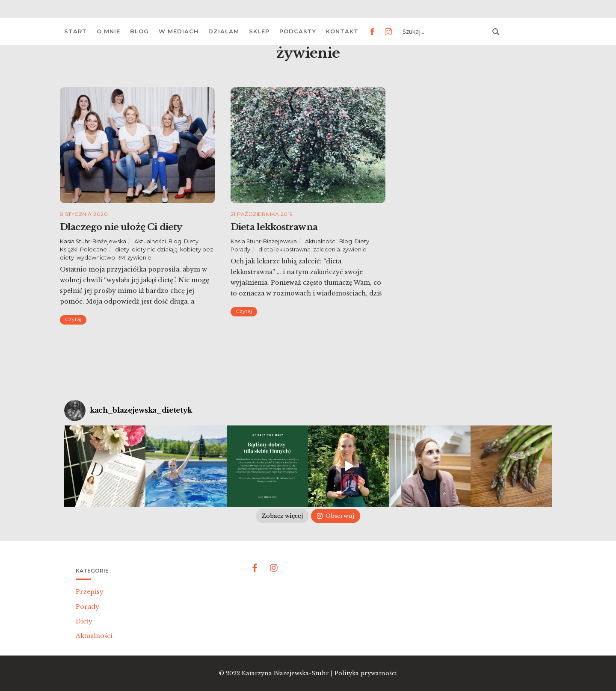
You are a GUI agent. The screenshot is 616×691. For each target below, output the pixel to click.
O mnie (108, 31)
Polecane (93, 250)
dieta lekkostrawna (284, 250)
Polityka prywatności (366, 673)
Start (76, 31)
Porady (240, 250)
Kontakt (342, 31)
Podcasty (298, 31)
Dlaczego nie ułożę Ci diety (121, 227)
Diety (191, 241)
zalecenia (327, 250)
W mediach (179, 31)
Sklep (259, 31)
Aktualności (150, 241)
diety (122, 250)
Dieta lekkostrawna (274, 227)
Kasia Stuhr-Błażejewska (93, 241)
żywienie (139, 258)
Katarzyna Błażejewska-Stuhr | (288, 673)
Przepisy (90, 592)
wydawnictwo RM (101, 258)
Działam (224, 31)
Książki (69, 250)
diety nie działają (155, 250)
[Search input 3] (445, 32)
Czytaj (73, 319)
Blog (139, 31)
